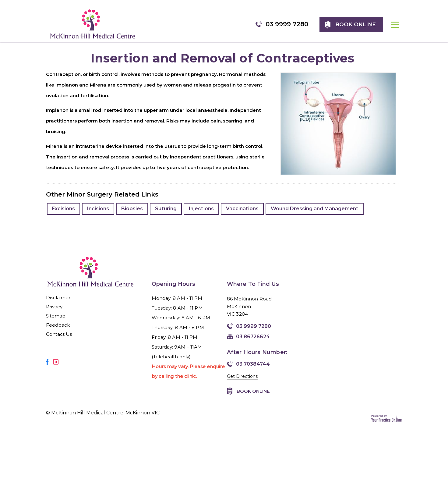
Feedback (58, 331)
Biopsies (133, 215)
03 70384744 (253, 370)
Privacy (54, 313)
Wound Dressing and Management (316, 215)
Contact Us (59, 340)
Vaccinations (244, 215)
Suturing (167, 215)
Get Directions (242, 382)
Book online (359, 24)
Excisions (64, 215)
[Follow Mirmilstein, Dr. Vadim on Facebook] (47, 368)
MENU (398, 29)
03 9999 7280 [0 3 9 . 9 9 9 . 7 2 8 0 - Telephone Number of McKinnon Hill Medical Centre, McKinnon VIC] (290, 23)
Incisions (99, 215)
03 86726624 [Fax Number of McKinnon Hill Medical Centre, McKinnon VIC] (253, 343)
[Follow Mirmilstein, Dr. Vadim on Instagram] (56, 368)
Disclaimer (58, 304)
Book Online (253, 397)
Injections (203, 215)
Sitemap (56, 322)
